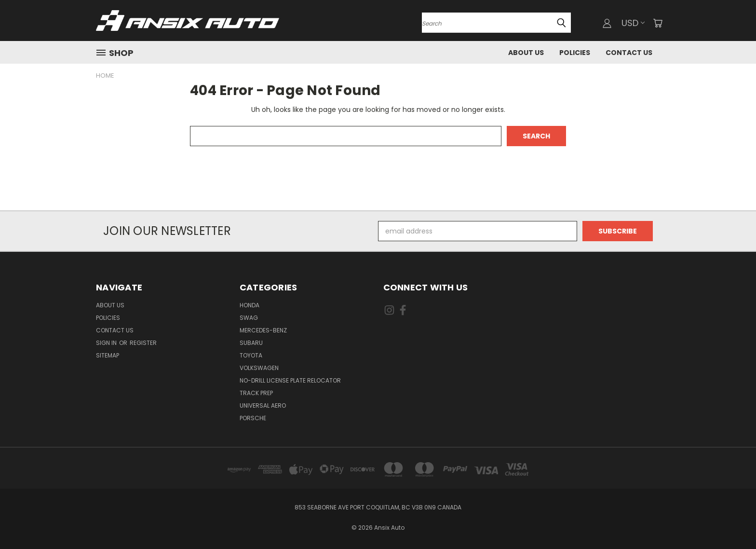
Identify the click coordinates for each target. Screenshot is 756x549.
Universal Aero (263, 405)
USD (633, 23)
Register (143, 343)
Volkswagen (259, 368)
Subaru (251, 343)
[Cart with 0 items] (658, 23)
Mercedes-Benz (263, 330)
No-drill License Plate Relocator (290, 380)
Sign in (107, 343)
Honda (250, 305)
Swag (249, 318)
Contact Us (629, 53)
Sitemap (108, 355)
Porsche (253, 418)
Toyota (251, 355)
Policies (575, 53)
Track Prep (256, 393)
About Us (526, 53)
